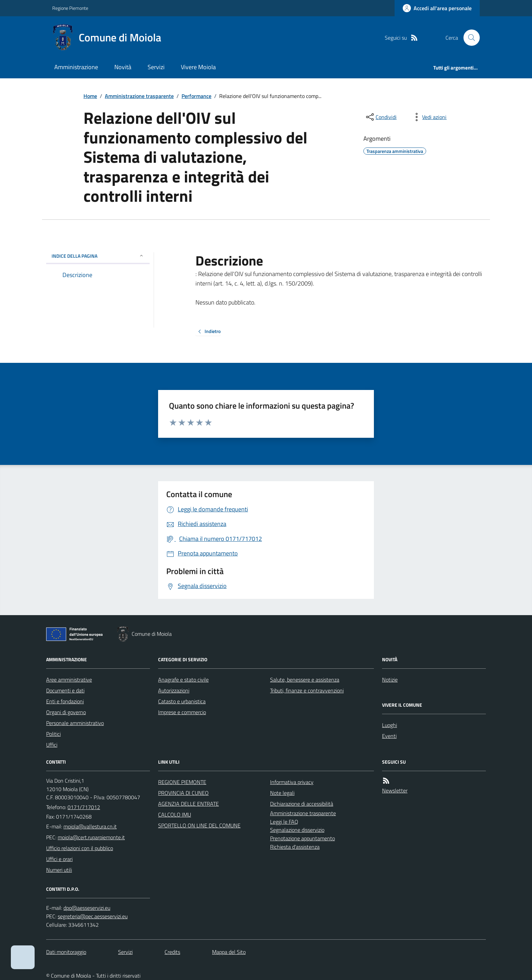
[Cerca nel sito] (469, 38)
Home (90, 96)
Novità (123, 67)
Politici (53, 734)
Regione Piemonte (70, 8)
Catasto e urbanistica (182, 701)
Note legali (282, 793)
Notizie (390, 680)
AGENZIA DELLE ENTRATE (188, 804)
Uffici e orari (59, 859)
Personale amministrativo (75, 723)
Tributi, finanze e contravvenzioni (307, 690)
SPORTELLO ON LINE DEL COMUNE (199, 825)
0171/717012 (84, 807)
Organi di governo (66, 712)
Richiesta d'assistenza (295, 847)
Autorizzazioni (174, 690)
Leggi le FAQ (284, 822)
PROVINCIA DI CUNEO (183, 793)
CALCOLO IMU (175, 815)
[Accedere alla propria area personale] (437, 8)
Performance (196, 96)
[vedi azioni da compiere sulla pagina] (429, 117)
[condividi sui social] (381, 117)
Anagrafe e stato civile (183, 680)
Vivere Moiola (198, 67)
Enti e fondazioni (65, 701)
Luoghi (389, 725)
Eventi (389, 736)
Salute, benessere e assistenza (305, 680)
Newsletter (395, 790)
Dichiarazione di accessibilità (302, 804)
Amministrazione (76, 67)
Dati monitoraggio (66, 952)
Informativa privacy (292, 782)
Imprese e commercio (182, 712)
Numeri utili (59, 870)
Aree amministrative (69, 680)
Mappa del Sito (229, 952)
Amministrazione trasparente (139, 96)
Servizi (156, 67)
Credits (172, 952)
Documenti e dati (65, 690)
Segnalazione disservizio (297, 830)
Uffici (52, 745)
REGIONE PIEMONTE (182, 782)
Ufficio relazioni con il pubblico (80, 848)
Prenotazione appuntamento (302, 838)
